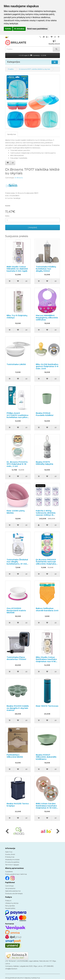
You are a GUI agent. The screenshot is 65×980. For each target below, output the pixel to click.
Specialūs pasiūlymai (13, 891)
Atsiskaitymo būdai (12, 859)
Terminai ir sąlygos (12, 865)
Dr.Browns (19, 178)
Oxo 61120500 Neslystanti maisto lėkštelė (16, 610)
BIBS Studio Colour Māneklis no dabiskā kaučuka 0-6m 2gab (17, 269)
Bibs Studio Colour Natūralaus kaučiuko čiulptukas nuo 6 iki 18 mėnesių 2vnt (46, 660)
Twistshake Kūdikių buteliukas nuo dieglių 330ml (46, 269)
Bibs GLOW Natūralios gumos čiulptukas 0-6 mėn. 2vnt (47, 366)
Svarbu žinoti (10, 854)
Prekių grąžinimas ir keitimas (16, 874)
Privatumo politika (12, 862)
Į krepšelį (32, 227)
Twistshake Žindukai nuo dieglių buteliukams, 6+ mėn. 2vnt (18, 563)
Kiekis (7, 216)
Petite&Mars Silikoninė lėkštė (15, 756)
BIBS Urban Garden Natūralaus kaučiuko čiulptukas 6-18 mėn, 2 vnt (46, 807)
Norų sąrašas (10, 906)
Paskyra (8, 901)
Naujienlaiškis (10, 908)
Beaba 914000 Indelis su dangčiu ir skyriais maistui (18, 708)
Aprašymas (12, 134)
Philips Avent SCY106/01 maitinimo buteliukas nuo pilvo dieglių (18, 416)
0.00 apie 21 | (32, 55)
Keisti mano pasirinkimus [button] (37, 29)
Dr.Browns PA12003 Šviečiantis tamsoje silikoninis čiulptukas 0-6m (46, 563)
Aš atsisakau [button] (19, 29)
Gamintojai (9, 886)
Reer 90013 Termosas (47, 706)
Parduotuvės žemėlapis (14, 893)
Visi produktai (10, 888)
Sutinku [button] (8, 29)
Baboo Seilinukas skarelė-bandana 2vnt (47, 609)
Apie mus (9, 852)
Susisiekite (9, 872)
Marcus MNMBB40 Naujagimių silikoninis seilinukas (47, 318)
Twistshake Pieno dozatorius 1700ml (16, 658)
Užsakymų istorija (12, 903)
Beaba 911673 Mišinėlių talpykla (44, 463)
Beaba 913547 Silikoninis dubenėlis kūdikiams (46, 757)
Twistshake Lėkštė (16, 364)
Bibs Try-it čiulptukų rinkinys (17, 316)
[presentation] (7, 831)
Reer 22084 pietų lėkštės (16, 512)
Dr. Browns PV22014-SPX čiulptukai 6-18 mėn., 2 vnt (17, 464)
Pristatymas (10, 857)
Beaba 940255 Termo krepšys (18, 805)
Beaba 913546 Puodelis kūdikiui (45, 414)
